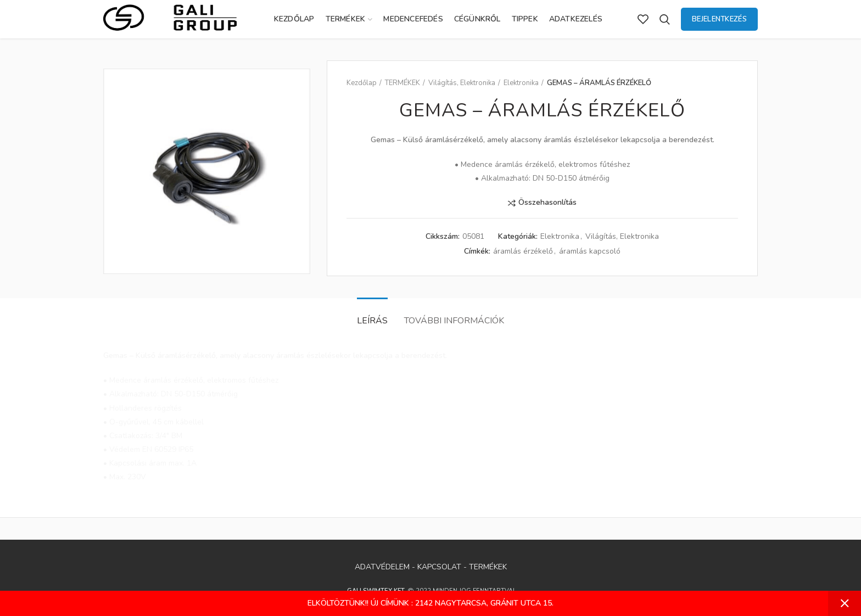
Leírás (372, 321)
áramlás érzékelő (523, 252)
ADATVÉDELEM (382, 567)
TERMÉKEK (402, 83)
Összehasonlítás (547, 203)
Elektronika (521, 83)
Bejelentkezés (719, 19)
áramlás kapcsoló (590, 252)
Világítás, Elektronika (462, 83)
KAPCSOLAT (439, 567)
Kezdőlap (362, 83)
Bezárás (845, 603)
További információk (454, 321)
